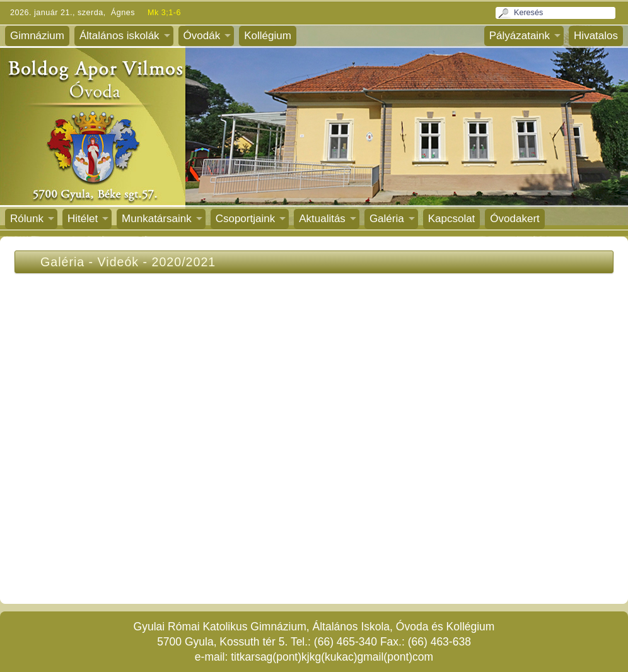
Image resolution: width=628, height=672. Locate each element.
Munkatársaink (157, 219)
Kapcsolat (452, 219)
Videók (119, 262)
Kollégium (268, 36)
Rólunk (27, 219)
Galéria (387, 219)
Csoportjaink (246, 219)
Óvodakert (515, 219)
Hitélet (83, 219)
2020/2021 (184, 262)
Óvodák (202, 36)
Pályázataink (520, 36)
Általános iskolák (119, 36)
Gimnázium (37, 36)
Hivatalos (596, 36)
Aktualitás (322, 219)
